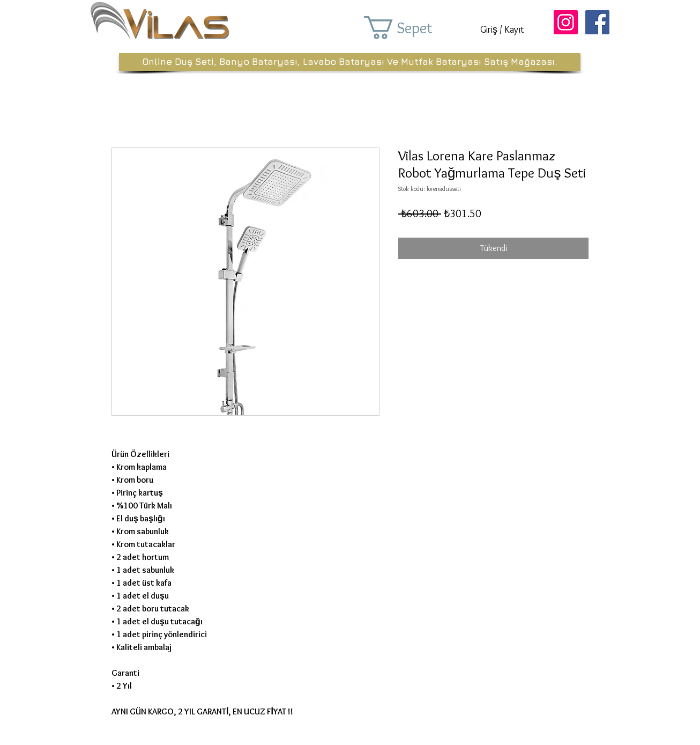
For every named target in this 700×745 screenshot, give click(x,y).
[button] (413, 28)
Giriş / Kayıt (502, 29)
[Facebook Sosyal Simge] (597, 22)
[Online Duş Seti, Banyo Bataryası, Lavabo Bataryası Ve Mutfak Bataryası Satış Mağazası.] (350, 62)
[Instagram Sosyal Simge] (566, 22)
